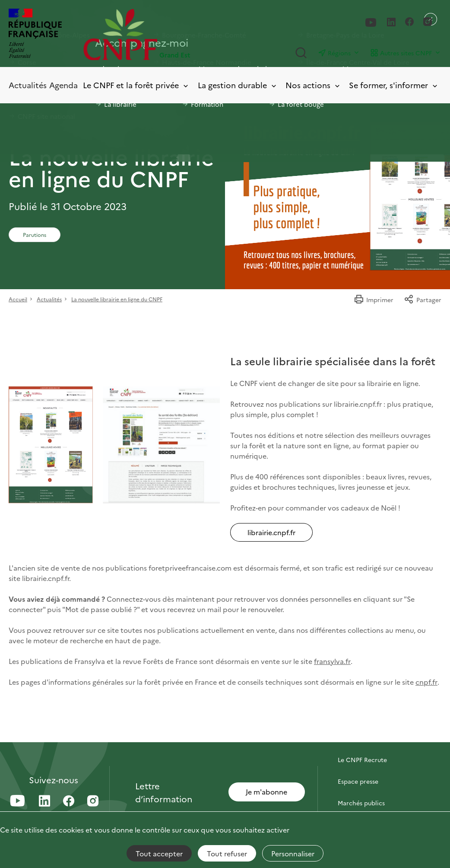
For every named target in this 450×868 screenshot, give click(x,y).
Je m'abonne (266, 791)
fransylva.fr (332, 661)
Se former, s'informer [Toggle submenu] (394, 85)
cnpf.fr (426, 682)
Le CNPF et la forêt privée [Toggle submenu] (136, 85)
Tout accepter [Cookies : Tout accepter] (159, 853)
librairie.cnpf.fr (271, 532)
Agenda (63, 85)
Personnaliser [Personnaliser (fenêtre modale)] (293, 853)
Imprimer (374, 300)
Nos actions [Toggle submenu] (313, 85)
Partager (423, 300)
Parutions (35, 235)
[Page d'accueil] (154, 34)
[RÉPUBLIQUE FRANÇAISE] (35, 34)
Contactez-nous (361, 738)
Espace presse (358, 781)
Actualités (28, 85)
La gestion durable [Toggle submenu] (238, 85)
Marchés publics (361, 803)
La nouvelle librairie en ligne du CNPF (117, 299)
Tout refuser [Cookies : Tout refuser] (227, 853)
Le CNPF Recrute (362, 759)
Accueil (18, 299)
